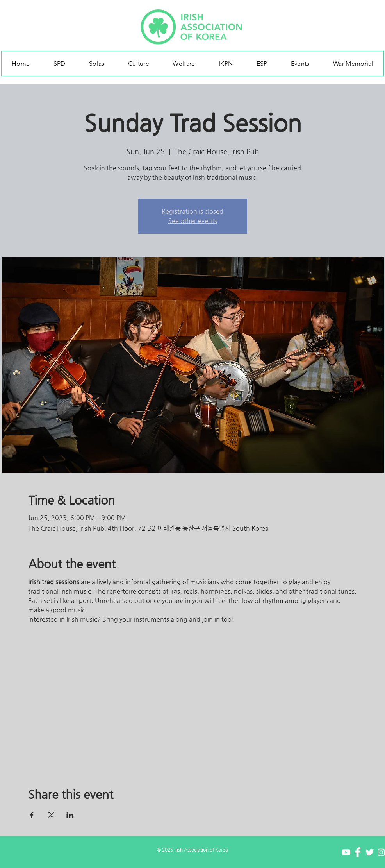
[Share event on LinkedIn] (70, 815)
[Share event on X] (51, 815)
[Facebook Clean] (358, 852)
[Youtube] (346, 852)
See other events (193, 221)
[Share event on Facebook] (32, 815)
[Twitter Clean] (370, 852)
